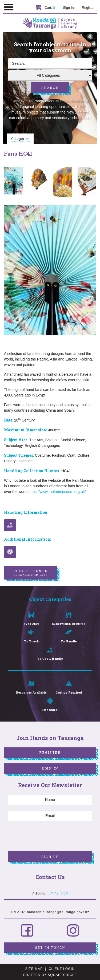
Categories (20, 139)
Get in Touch (50, 947)
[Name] (50, 800)
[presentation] (49, 837)
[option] (14, 181)
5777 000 (58, 893)
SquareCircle (62, 975)
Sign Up (50, 857)
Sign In (68, 8)
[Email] (50, 816)
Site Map (34, 969)
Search (50, 88)
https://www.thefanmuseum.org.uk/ (57, 492)
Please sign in (31, 573)
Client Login (62, 969)
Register (88, 8)
